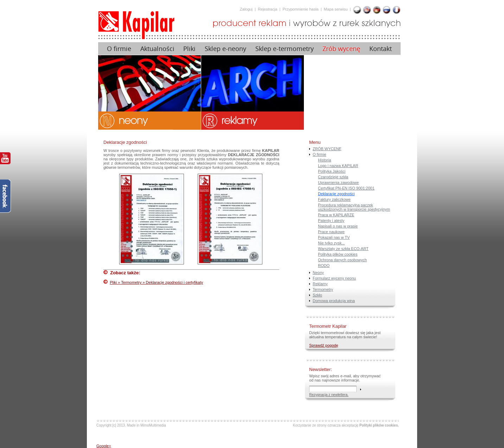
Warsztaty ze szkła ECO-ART (343, 249)
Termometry (323, 289)
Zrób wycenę (341, 49)
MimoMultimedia (153, 425)
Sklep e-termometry (285, 49)
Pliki (189, 49)
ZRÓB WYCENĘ (327, 149)
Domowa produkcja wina (334, 301)
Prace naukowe (331, 232)
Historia (324, 160)
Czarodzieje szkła (333, 177)
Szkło (317, 295)
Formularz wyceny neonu (334, 278)
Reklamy (320, 284)
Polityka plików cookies (338, 254)
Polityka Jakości (332, 171)
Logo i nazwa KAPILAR (338, 166)
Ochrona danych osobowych (342, 260)
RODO (324, 265)
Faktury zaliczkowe (334, 199)
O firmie (119, 49)
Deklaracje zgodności (336, 194)
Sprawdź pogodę (324, 345)
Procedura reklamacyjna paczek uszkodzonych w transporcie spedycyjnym (354, 207)
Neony (318, 273)
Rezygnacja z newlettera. (329, 395)
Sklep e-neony (225, 49)
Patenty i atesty (331, 220)
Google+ (104, 446)
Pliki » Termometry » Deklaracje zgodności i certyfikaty (156, 282)
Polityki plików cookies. (379, 425)
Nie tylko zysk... (331, 243)
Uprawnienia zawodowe (338, 183)
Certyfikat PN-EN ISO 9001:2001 (346, 188)
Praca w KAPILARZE (336, 215)
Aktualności (157, 49)
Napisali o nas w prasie (338, 226)
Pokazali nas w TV (334, 237)
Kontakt (381, 49)
